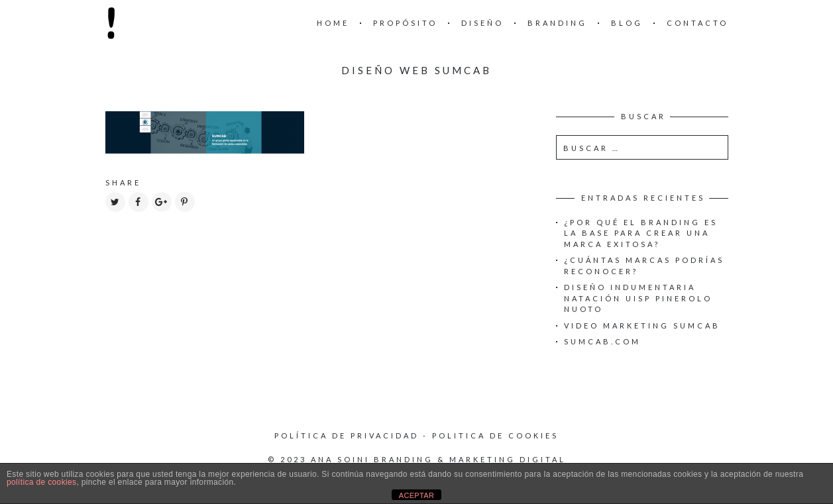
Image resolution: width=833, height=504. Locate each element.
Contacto (697, 23)
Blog (627, 23)
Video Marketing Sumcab (642, 326)
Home (333, 23)
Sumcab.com (602, 341)
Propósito (405, 23)
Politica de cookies (495, 435)
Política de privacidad (347, 435)
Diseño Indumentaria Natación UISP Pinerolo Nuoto (638, 298)
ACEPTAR (417, 495)
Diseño (482, 23)
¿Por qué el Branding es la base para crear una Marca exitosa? (641, 233)
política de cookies (41, 482)
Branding (557, 23)
